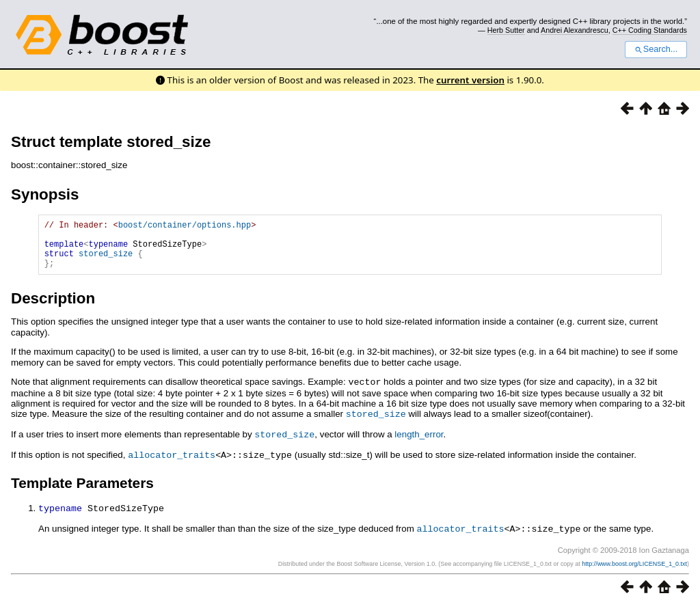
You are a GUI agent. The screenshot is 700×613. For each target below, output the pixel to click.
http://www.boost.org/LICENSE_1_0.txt (634, 570)
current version (470, 80)
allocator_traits (172, 463)
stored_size (106, 261)
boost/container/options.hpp (185, 227)
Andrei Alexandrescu (575, 30)
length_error (419, 443)
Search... (656, 49)
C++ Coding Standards (650, 30)
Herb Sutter (506, 30)
